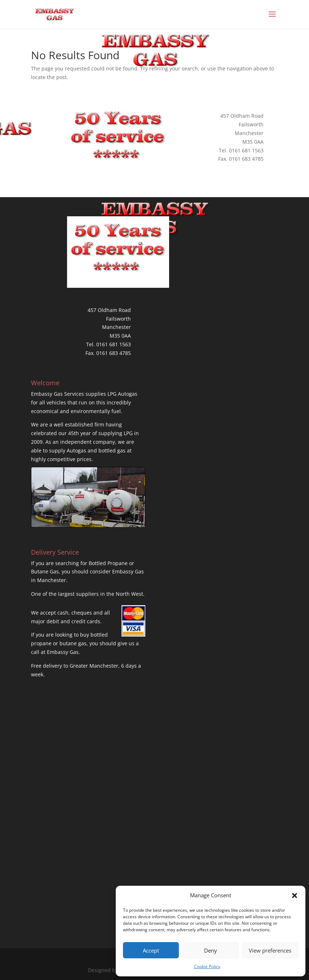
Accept (151, 950)
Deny (211, 950)
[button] (295, 896)
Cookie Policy (207, 966)
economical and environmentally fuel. (77, 411)
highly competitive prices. (62, 459)
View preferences (270, 950)
